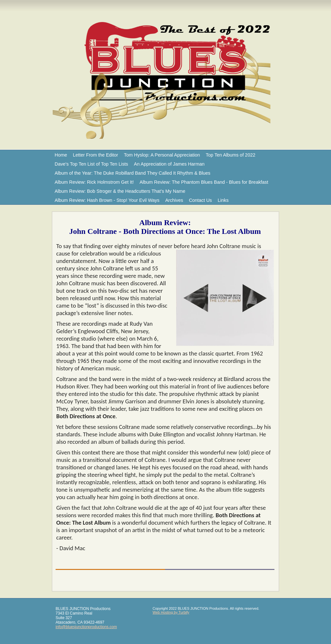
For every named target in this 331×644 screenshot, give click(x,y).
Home (61, 155)
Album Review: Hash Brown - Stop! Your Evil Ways (107, 200)
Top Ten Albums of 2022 (231, 155)
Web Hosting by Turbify (171, 612)
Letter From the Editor (95, 155)
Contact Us (200, 200)
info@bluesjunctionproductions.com (86, 627)
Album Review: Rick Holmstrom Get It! (94, 182)
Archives (174, 200)
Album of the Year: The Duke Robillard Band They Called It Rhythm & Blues (133, 173)
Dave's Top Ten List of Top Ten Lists (91, 164)
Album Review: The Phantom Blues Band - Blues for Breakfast (204, 182)
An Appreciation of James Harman (169, 164)
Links (223, 200)
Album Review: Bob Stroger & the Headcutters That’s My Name (120, 191)
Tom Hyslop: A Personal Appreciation (162, 155)
